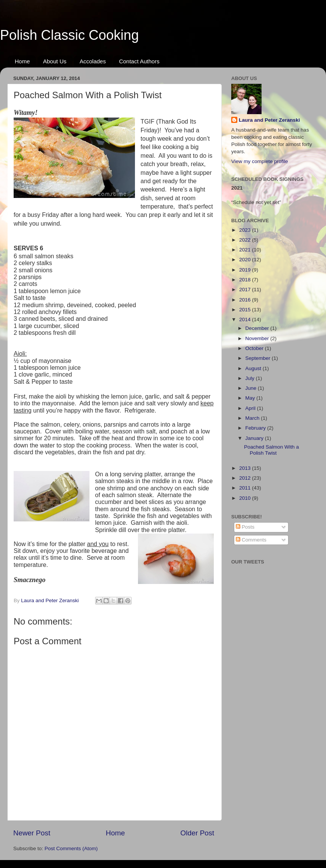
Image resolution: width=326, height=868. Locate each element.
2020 (246, 260)
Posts (245, 527)
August (254, 368)
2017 (246, 290)
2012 (246, 478)
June (252, 388)
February (256, 428)
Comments (251, 540)
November (258, 338)
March (253, 418)
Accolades (93, 61)
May (251, 398)
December (258, 328)
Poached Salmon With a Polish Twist (272, 450)
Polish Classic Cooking (69, 35)
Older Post (197, 833)
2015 (246, 310)
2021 (246, 250)
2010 (246, 498)
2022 (246, 240)
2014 (246, 319)
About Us (55, 61)
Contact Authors (139, 61)
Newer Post (32, 833)
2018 (246, 280)
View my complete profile (260, 161)
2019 (246, 270)
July (251, 378)
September (259, 358)
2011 (246, 488)
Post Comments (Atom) (71, 848)
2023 (246, 230)
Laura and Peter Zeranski (269, 120)
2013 (246, 468)
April (251, 408)
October (255, 348)
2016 (246, 300)
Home (22, 61)
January (255, 438)
